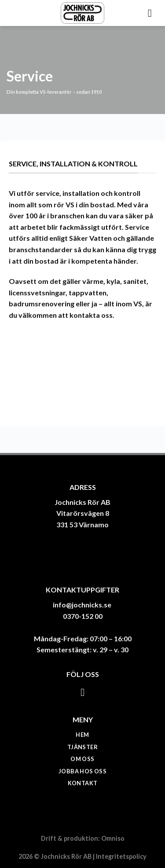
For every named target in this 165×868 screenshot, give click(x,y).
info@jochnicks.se (82, 605)
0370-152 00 (83, 616)
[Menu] (153, 13)
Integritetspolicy (121, 856)
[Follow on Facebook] (82, 692)
